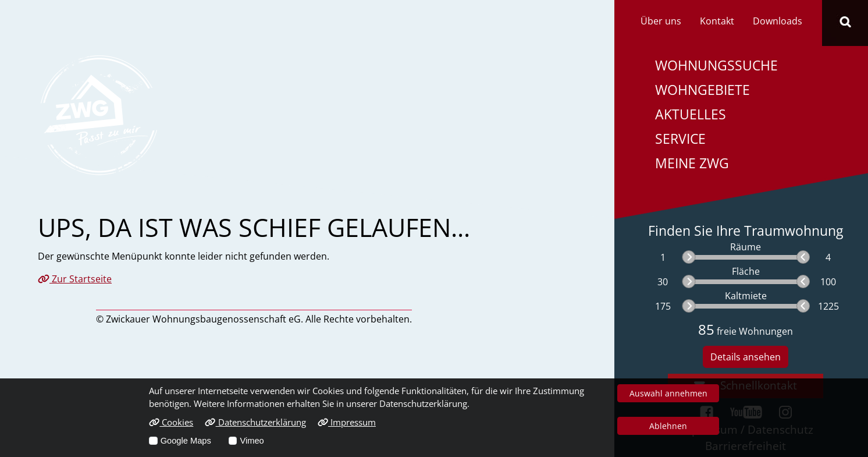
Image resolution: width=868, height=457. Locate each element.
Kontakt (717, 21)
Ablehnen (668, 426)
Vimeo (252, 441)
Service (680, 139)
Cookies (171, 422)
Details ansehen (746, 357)
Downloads (778, 21)
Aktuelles (691, 114)
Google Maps (186, 441)
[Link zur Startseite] (99, 114)
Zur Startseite (75, 279)
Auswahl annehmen (668, 393)
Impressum (347, 422)
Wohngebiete (702, 90)
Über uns (661, 21)
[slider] (689, 257)
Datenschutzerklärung (255, 422)
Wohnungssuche (716, 65)
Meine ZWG (692, 163)
